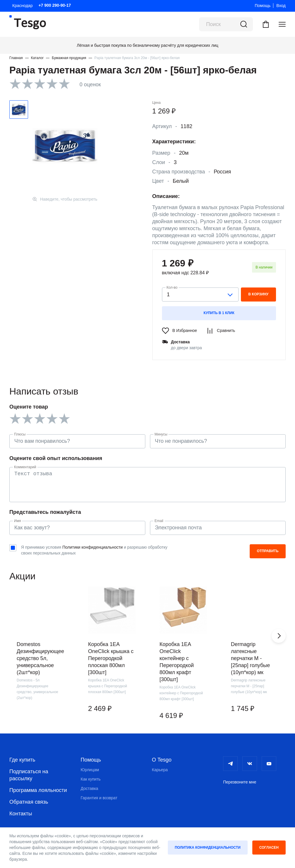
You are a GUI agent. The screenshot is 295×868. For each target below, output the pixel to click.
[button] (279, 636)
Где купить (22, 760)
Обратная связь (29, 802)
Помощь (263, 6)
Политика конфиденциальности (208, 848)
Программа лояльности (38, 790)
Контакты (21, 814)
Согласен (269, 848)
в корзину (258, 294)
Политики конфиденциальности (92, 547)
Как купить (91, 779)
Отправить (268, 551)
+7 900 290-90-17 (55, 5)
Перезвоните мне (240, 782)
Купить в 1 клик (219, 313)
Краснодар (23, 6)
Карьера (160, 770)
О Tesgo (162, 760)
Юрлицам (90, 770)
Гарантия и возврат (99, 798)
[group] (40, 657)
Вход (281, 6)
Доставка (89, 788)
